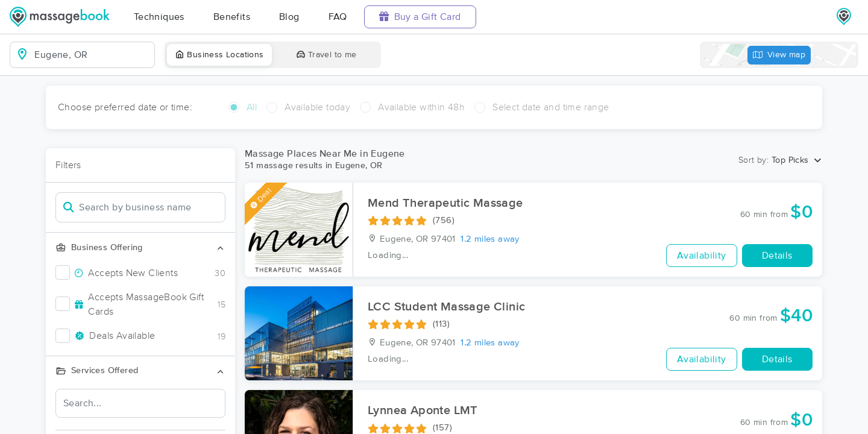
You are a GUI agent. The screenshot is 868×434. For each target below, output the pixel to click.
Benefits (232, 17)
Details (777, 256)
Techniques (159, 17)
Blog (289, 17)
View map (779, 55)
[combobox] (92, 55)
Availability (702, 256)
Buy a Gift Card (420, 17)
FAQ (338, 17)
